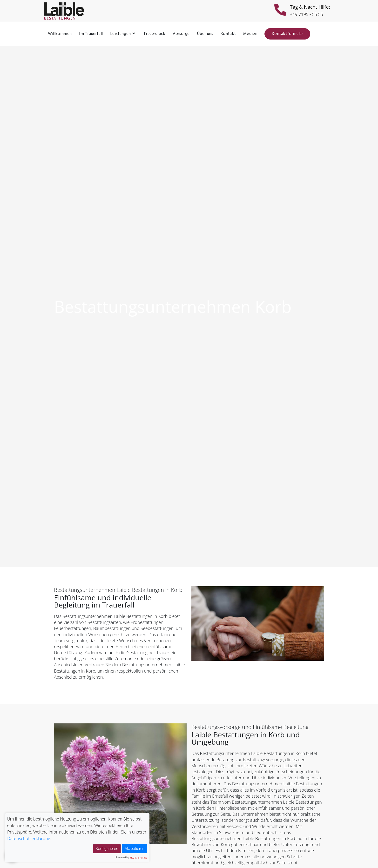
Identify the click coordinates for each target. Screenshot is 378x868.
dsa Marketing (139, 858)
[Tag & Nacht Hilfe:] (280, 11)
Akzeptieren (135, 849)
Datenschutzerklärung (29, 838)
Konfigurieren (107, 849)
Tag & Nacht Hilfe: (310, 7)
